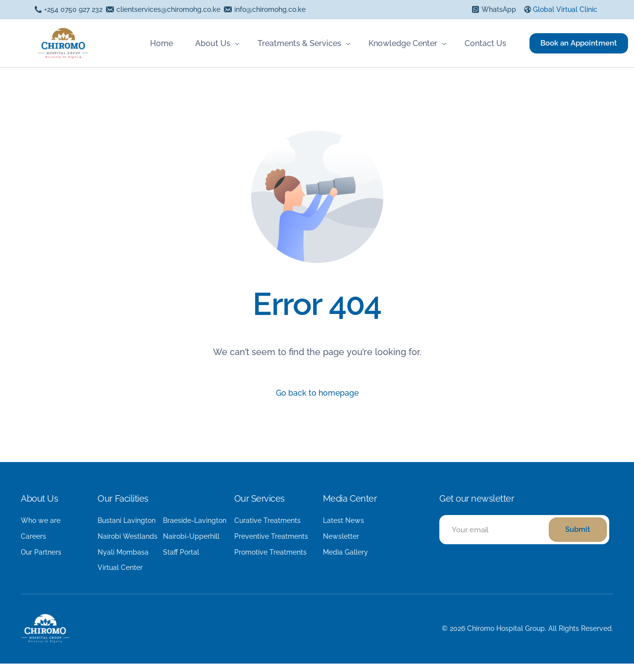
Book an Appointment (576, 43)
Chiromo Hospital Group (506, 636)
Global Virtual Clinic (565, 9)
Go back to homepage (317, 394)
